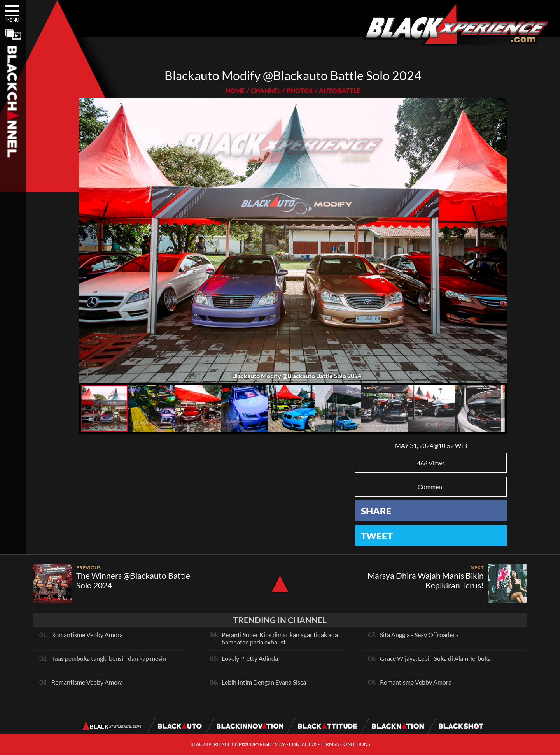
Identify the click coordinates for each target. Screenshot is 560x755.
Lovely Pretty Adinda (250, 658)
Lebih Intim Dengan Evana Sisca (264, 682)
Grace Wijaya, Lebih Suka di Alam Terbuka (435, 658)
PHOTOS (300, 90)
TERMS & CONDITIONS (345, 744)
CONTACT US (303, 744)
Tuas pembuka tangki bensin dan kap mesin (109, 658)
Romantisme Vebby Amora (87, 635)
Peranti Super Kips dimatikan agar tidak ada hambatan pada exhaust (280, 638)
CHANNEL (266, 90)
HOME (235, 90)
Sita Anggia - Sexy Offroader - (419, 635)
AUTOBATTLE (339, 90)
